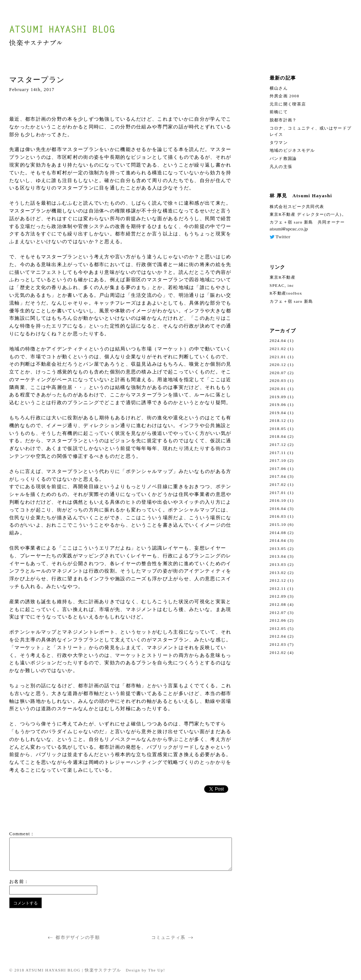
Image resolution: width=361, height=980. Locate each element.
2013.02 (278, 573)
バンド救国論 (283, 158)
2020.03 (278, 380)
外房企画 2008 (284, 96)
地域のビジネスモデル (292, 150)
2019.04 (278, 413)
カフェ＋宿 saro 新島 (291, 301)
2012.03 (278, 644)
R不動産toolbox (286, 293)
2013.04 (278, 556)
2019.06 (278, 405)
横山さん (279, 88)
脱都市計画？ (283, 120)
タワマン (279, 142)
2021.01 (278, 357)
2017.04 (278, 476)
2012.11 (278, 588)
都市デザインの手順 (73, 937)
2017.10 (278, 460)
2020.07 (278, 373)
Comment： (22, 834)
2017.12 (278, 444)
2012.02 (278, 652)
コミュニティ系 (173, 937)
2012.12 (278, 580)
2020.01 (278, 389)
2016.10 (278, 500)
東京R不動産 (283, 277)
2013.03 (278, 564)
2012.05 (278, 628)
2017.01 (278, 493)
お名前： (19, 882)
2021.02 (278, 349)
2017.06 (278, 469)
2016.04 (278, 509)
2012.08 (278, 604)
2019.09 (278, 397)
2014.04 (278, 540)
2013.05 (278, 548)
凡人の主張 (281, 167)
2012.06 (278, 620)
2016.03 (278, 516)
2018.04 (278, 436)
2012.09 (278, 596)
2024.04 (278, 340)
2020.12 (278, 365)
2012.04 (278, 636)
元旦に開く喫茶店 (288, 104)
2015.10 (278, 524)
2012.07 (278, 612)
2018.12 (278, 420)
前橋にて (279, 112)
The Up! (157, 970)
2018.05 (278, 429)
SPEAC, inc (282, 285)
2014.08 (278, 533)
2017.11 (278, 453)
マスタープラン (37, 80)
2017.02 (278, 484)
